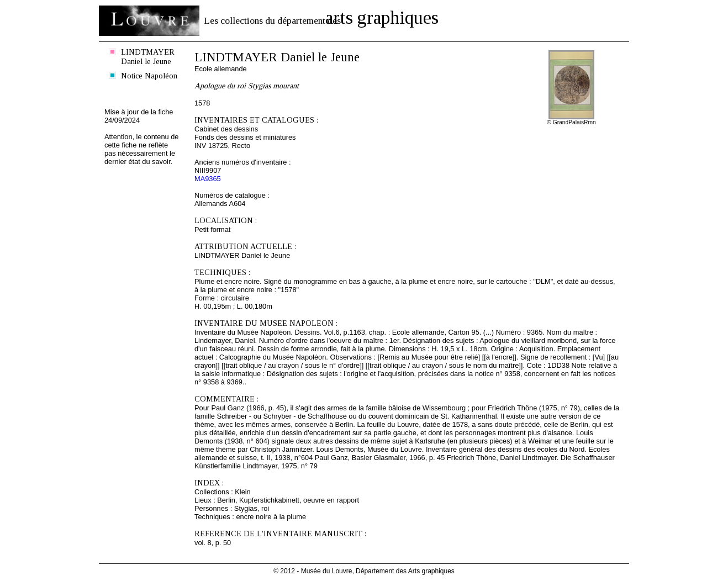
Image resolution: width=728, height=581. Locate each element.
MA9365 (208, 179)
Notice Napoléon (149, 76)
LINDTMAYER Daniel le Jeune (148, 57)
